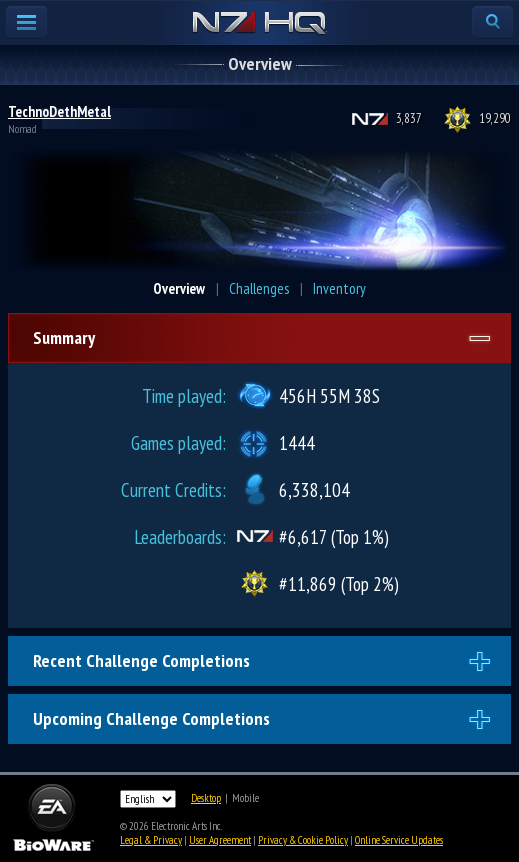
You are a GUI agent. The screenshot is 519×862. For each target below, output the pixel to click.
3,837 (409, 118)
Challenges (259, 288)
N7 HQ (259, 24)
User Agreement (220, 840)
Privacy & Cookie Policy (303, 840)
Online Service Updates (399, 840)
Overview (179, 288)
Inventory (339, 288)
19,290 (495, 118)
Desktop (206, 798)
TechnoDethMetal (59, 111)
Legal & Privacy (151, 840)
